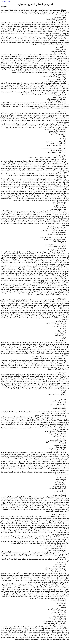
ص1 (9, 1)
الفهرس (4, 1)
